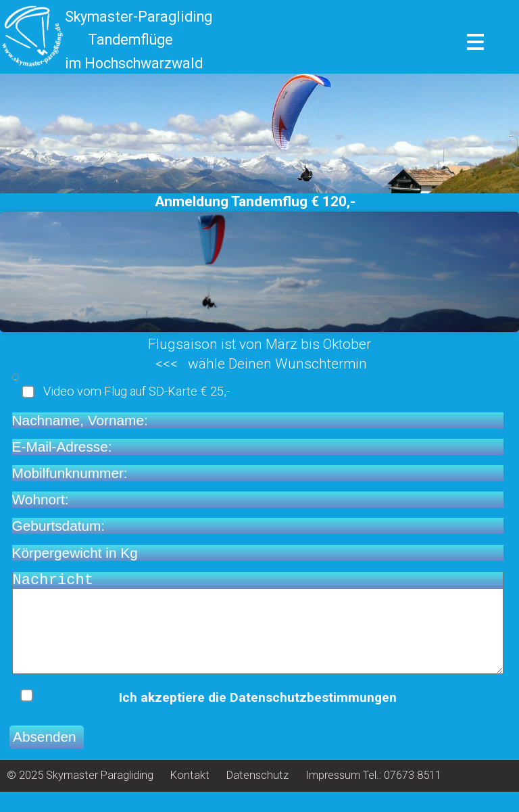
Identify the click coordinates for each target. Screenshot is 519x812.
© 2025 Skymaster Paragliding (80, 795)
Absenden (47, 757)
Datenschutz (257, 795)
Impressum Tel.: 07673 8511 (373, 795)
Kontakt (190, 795)
